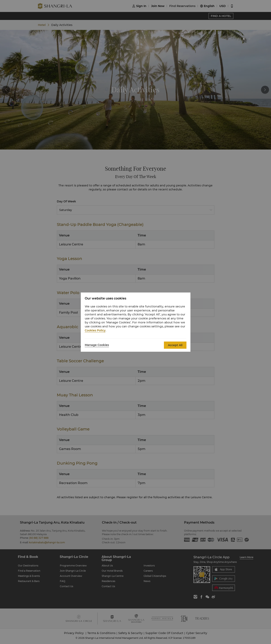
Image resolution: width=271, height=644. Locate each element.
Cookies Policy (95, 330)
